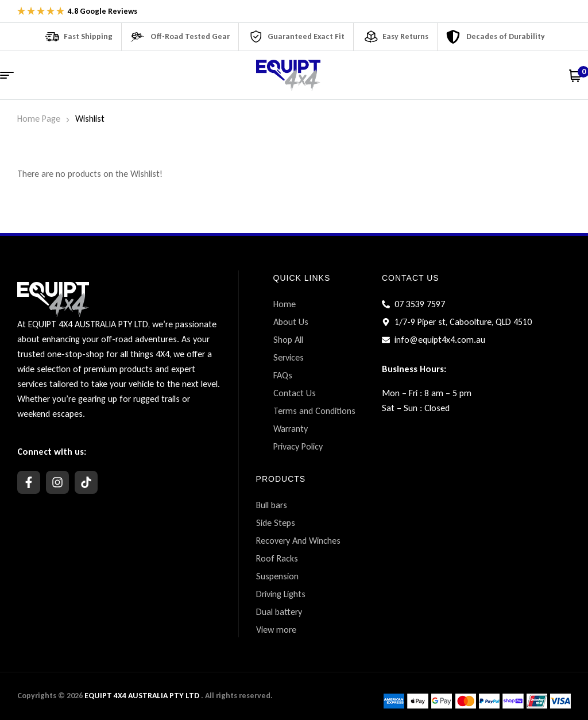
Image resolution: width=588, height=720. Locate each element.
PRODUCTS (281, 479)
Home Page (39, 119)
